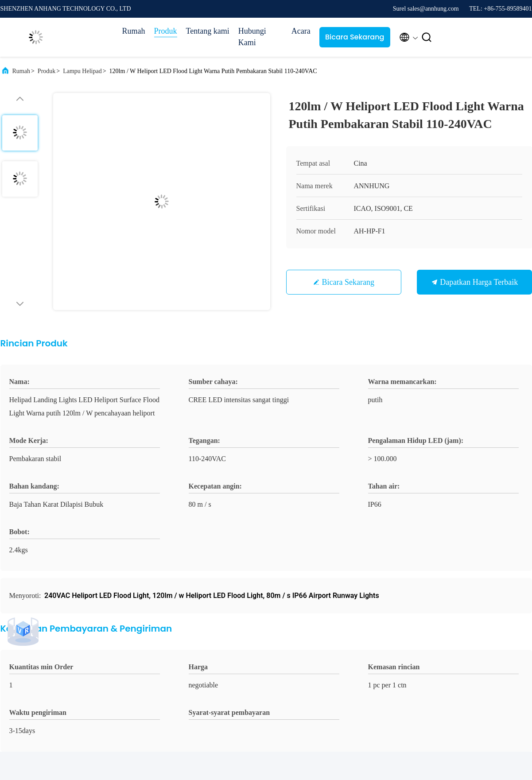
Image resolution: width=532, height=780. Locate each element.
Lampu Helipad (82, 71)
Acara (301, 31)
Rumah (134, 31)
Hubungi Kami (252, 37)
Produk (166, 31)
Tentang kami (208, 31)
